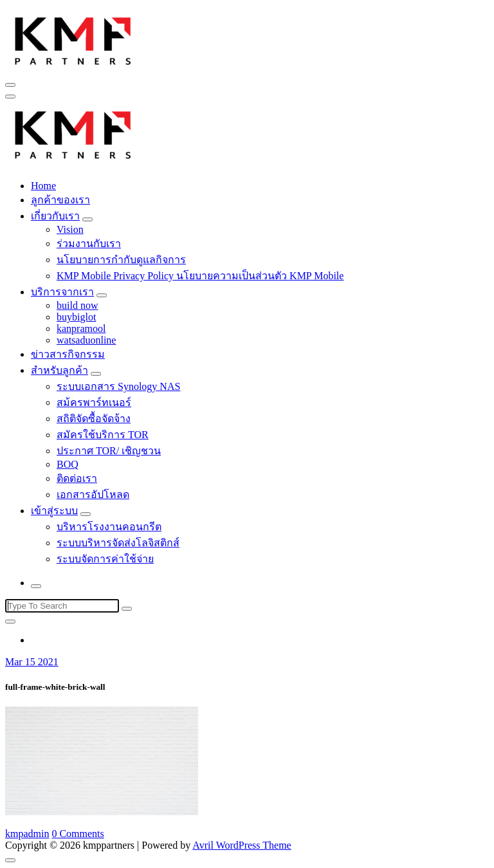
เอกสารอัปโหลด (93, 494)
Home (43, 186)
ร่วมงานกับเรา (89, 244)
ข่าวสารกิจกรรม (68, 354)
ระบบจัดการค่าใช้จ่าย (105, 559)
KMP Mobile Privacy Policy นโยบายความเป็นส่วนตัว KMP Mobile (200, 276)
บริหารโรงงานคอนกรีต (109, 527)
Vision (70, 229)
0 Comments (78, 834)
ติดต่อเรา (77, 478)
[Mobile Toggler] (87, 219)
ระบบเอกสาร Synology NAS (118, 386)
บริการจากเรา (62, 292)
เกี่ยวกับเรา (55, 216)
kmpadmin (27, 834)
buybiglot (76, 317)
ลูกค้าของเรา (60, 200)
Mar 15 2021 (32, 662)
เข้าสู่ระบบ (54, 511)
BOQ (68, 464)
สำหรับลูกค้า (59, 370)
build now (77, 305)
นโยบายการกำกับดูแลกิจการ (121, 260)
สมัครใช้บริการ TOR (103, 435)
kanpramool (81, 328)
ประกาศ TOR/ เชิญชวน (109, 451)
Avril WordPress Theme (242, 845)
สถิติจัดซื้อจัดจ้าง (94, 419)
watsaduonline (86, 340)
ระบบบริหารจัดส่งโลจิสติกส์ (118, 543)
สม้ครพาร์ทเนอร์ (94, 402)
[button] (73, 39)
